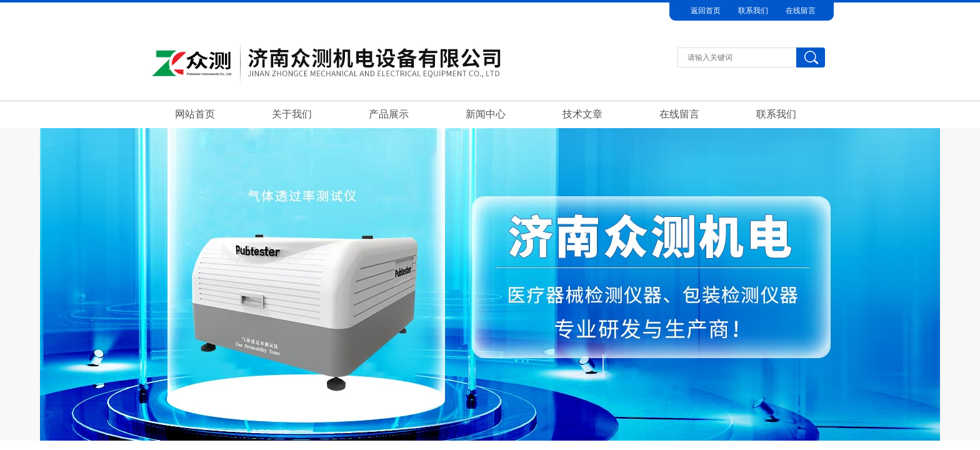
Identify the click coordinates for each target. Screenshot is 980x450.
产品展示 (389, 114)
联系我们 (753, 11)
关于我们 (292, 114)
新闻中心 (486, 114)
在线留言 (801, 11)
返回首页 (706, 11)
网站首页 (195, 114)
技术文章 (582, 114)
